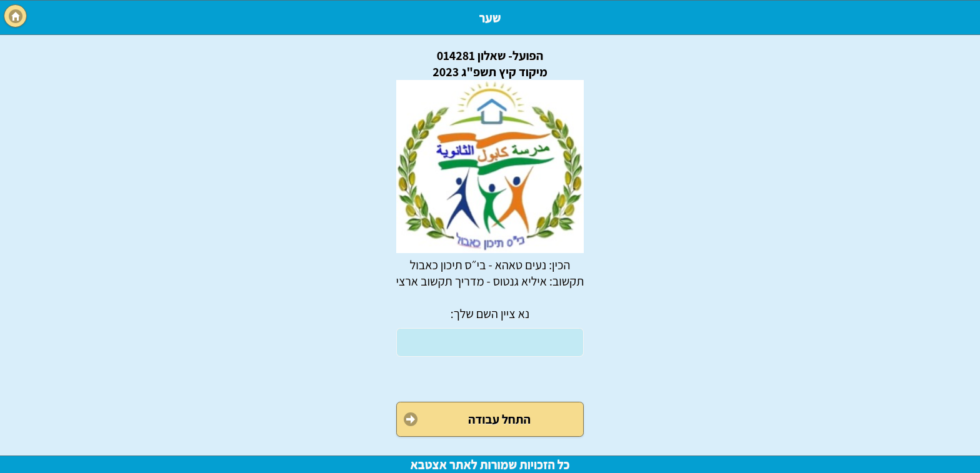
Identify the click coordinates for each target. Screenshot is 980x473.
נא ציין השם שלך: (490, 314)
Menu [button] (15, 16)
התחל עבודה (499, 419)
